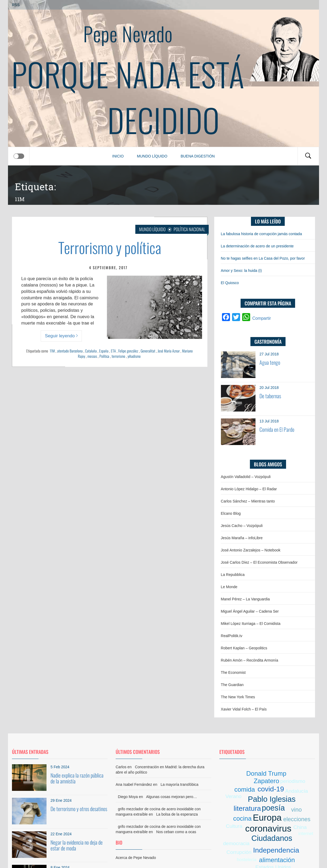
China (300, 827)
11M (52, 351)
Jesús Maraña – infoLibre (242, 538)
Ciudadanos (272, 838)
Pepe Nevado (128, 33)
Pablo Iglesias (272, 799)
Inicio (118, 156)
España (104, 351)
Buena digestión (198, 156)
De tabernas (270, 396)
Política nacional (189, 229)
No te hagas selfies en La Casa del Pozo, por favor (263, 258)
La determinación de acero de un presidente (257, 246)
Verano (234, 796)
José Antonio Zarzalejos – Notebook (251, 550)
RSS (16, 5)
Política (104, 356)
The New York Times (238, 697)
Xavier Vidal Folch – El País (244, 709)
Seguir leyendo (61, 336)
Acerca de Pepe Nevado (136, 858)
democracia (236, 843)
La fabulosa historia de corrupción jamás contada (261, 234)
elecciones (297, 819)
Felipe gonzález (128, 351)
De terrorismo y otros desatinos (79, 809)
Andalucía (297, 791)
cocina (242, 818)
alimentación (277, 860)
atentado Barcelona (70, 351)
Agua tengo (270, 362)
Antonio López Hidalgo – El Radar (249, 489)
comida (244, 789)
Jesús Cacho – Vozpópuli (242, 526)
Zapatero (266, 781)
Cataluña (91, 351)
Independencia (276, 850)
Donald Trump (266, 773)
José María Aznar (169, 351)
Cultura (234, 826)
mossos (92, 356)
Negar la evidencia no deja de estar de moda (77, 845)
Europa (267, 818)
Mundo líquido (152, 156)
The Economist (233, 672)
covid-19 (271, 789)
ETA (113, 351)
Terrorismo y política (110, 247)
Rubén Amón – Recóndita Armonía (250, 660)
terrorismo (118, 356)
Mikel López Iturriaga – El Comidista (251, 624)
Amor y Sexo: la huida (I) (241, 271)
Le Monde (229, 587)
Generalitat (148, 351)
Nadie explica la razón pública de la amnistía (77, 778)
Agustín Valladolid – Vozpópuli (246, 477)
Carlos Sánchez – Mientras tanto (248, 501)
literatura (247, 808)
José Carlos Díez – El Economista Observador (259, 562)
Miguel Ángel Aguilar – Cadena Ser (250, 611)
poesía (273, 808)
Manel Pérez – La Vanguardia (245, 599)
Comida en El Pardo (277, 429)
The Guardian (232, 685)
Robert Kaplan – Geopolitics (244, 648)
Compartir (262, 318)
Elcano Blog (231, 513)
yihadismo (134, 356)
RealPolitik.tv (232, 636)
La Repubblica (233, 575)
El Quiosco (230, 283)
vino (296, 810)
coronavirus (268, 828)
